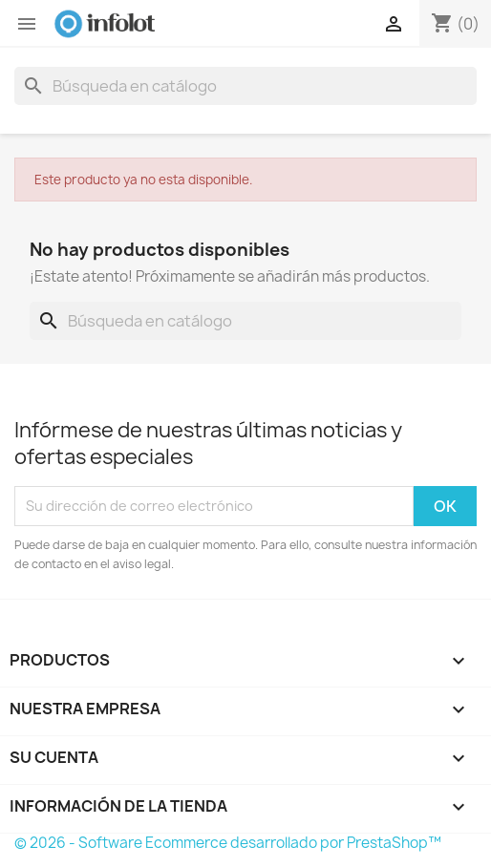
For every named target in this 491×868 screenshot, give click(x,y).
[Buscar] (245, 86)
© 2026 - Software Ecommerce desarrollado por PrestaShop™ (228, 843)
